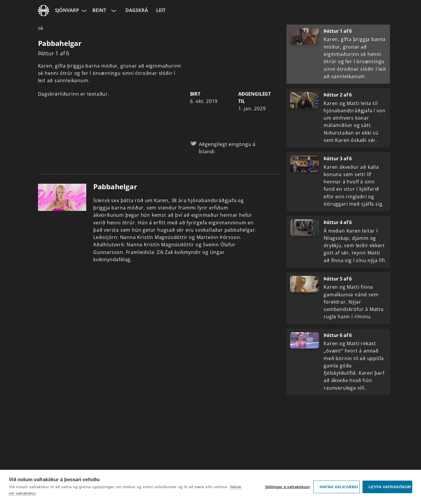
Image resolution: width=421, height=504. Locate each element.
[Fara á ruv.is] (44, 11)
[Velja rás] (113, 11)
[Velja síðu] (84, 11)
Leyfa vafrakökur (390, 487)
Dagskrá (137, 10)
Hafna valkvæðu (339, 487)
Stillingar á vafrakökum (287, 487)
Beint (99, 10)
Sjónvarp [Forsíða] (67, 10)
